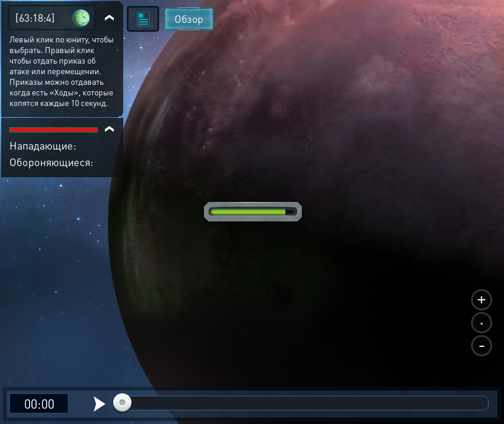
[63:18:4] (35, 17)
